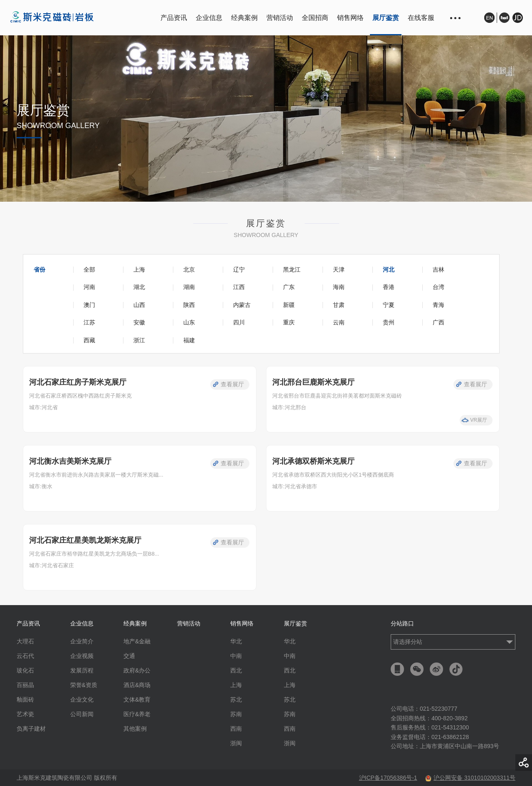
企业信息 (209, 18)
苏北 (236, 699)
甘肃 (339, 305)
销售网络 (350, 18)
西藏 (89, 340)
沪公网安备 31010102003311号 (470, 778)
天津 (339, 269)
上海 (139, 269)
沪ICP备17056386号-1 (388, 778)
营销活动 (280, 18)
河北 (389, 269)
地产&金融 (137, 641)
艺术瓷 (25, 714)
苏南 (236, 714)
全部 (89, 269)
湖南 (189, 287)
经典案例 (244, 18)
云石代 (25, 656)
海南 (339, 287)
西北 (236, 670)
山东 (189, 322)
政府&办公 (137, 670)
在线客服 (421, 18)
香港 (389, 287)
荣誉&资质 (84, 685)
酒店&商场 (137, 685)
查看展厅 (232, 384)
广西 (438, 322)
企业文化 (82, 699)
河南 (89, 287)
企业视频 (82, 656)
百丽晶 (25, 685)
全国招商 (315, 18)
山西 (139, 305)
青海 (438, 305)
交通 (129, 656)
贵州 (389, 322)
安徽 (139, 322)
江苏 (89, 322)
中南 (236, 656)
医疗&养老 (137, 714)
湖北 (139, 287)
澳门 (89, 305)
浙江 (139, 340)
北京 (189, 269)
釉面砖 (25, 699)
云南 (339, 322)
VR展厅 (479, 420)
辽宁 (239, 269)
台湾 (438, 287)
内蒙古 (242, 305)
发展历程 (82, 670)
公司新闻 (82, 714)
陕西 (189, 305)
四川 (239, 322)
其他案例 (135, 729)
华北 (236, 641)
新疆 (289, 305)
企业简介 (82, 641)
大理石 (25, 641)
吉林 (438, 269)
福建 (189, 340)
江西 (239, 287)
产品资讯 (174, 18)
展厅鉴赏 (386, 18)
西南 (236, 729)
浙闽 (236, 743)
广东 (289, 287)
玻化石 (25, 670)
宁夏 (389, 305)
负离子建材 (31, 729)
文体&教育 (137, 699)
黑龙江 (292, 269)
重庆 (289, 322)
